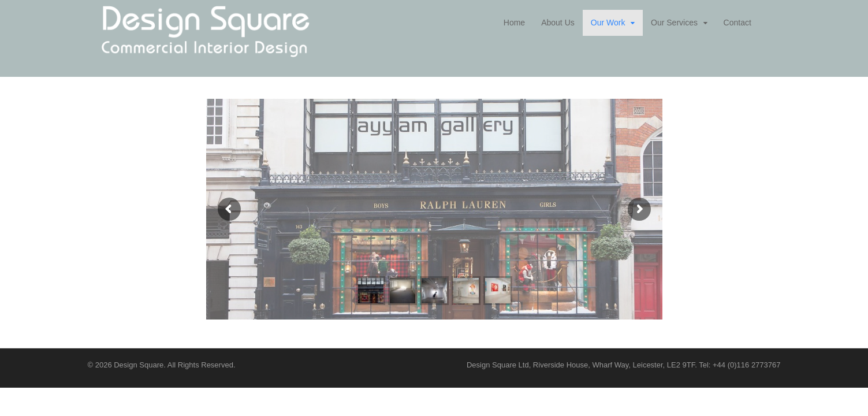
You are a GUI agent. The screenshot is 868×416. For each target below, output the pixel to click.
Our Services (674, 23)
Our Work (608, 23)
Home (514, 23)
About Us (558, 23)
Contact (737, 23)
